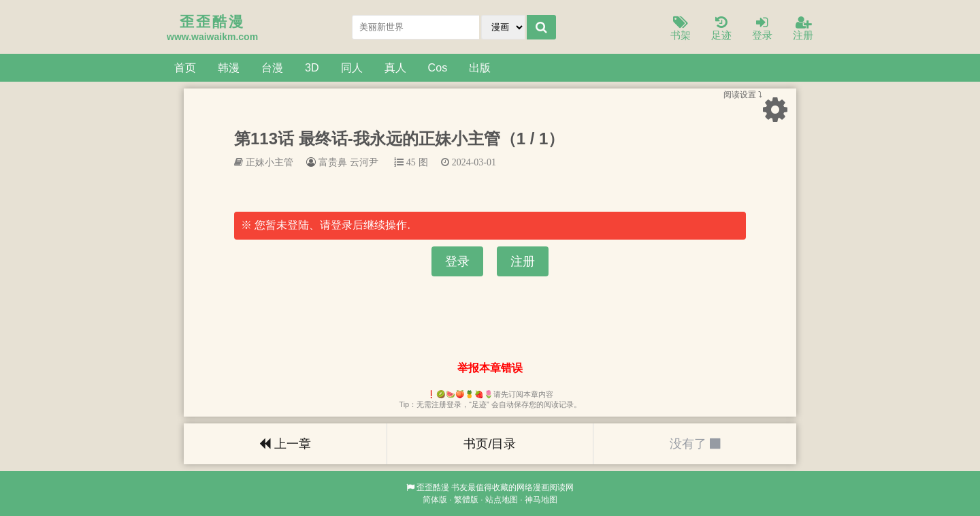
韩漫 (229, 67)
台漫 (272, 67)
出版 (480, 67)
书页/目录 (490, 444)
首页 (185, 67)
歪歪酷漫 (433, 487)
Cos (438, 67)
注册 (803, 29)
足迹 (721, 29)
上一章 (285, 444)
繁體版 (466, 500)
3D (312, 67)
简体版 (435, 500)
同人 (352, 67)
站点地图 (502, 500)
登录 (762, 29)
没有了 (695, 444)
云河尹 (364, 162)
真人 (395, 67)
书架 (681, 29)
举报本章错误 (490, 368)
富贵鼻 (333, 162)
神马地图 (541, 500)
